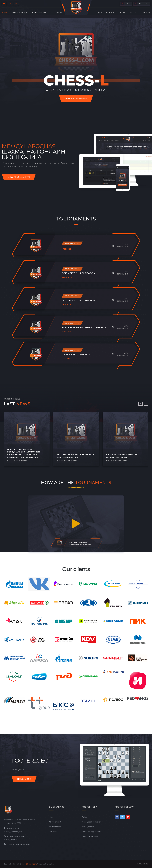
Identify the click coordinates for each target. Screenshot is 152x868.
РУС (125, 4)
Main (4, 13)
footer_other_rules (90, 836)
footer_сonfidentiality (91, 822)
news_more (24, 779)
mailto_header (106, 13)
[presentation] (140, 404)
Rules (122, 13)
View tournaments (76, 98)
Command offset (72, 243)
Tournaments (39, 13)
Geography (57, 13)
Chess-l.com (31, 864)
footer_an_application (91, 832)
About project (19, 13)
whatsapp (140, 4)
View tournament (120, 246)
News (133, 13)
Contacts (145, 13)
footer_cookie (88, 827)
